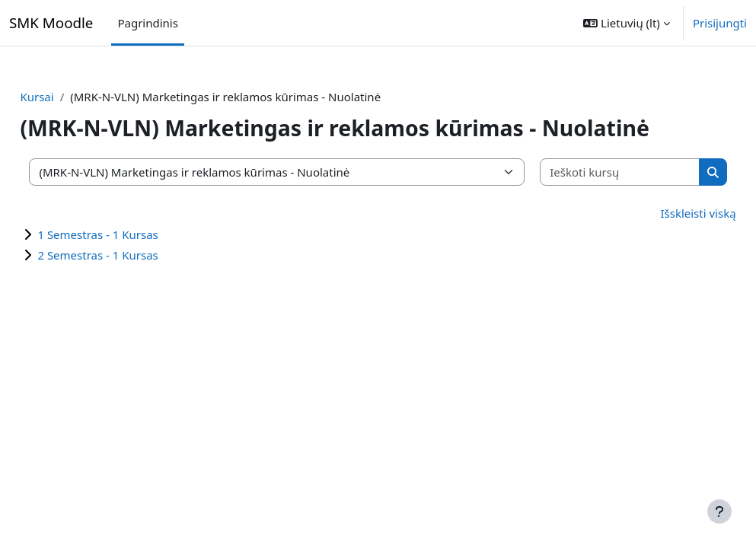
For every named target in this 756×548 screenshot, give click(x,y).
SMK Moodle (51, 22)
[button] (627, 23)
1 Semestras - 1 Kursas (132, 234)
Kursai (71, 97)
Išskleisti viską (664, 213)
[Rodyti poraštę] (719, 511)
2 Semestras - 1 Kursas (132, 255)
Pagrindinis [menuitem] (147, 23)
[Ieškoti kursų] (595, 172)
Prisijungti (720, 23)
